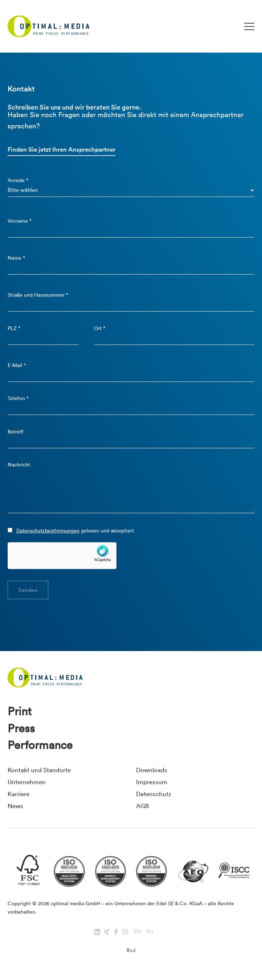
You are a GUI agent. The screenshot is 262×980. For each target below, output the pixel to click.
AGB (142, 806)
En (150, 931)
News (15, 806)
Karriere (19, 794)
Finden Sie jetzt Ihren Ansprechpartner (62, 149)
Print (20, 711)
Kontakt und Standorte (39, 770)
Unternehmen (27, 782)
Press (21, 728)
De (137, 931)
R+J (131, 950)
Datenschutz (154, 794)
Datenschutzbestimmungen (48, 531)
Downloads (152, 770)
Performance (40, 745)
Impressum (152, 782)
